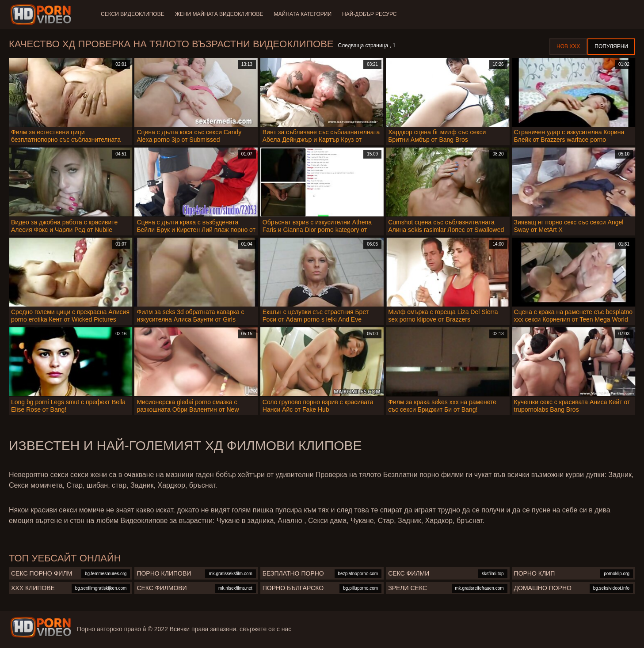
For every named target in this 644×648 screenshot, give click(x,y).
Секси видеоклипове (133, 14)
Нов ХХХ (568, 46)
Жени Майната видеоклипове (219, 14)
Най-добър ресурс (370, 14)
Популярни (611, 46)
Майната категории (303, 14)
